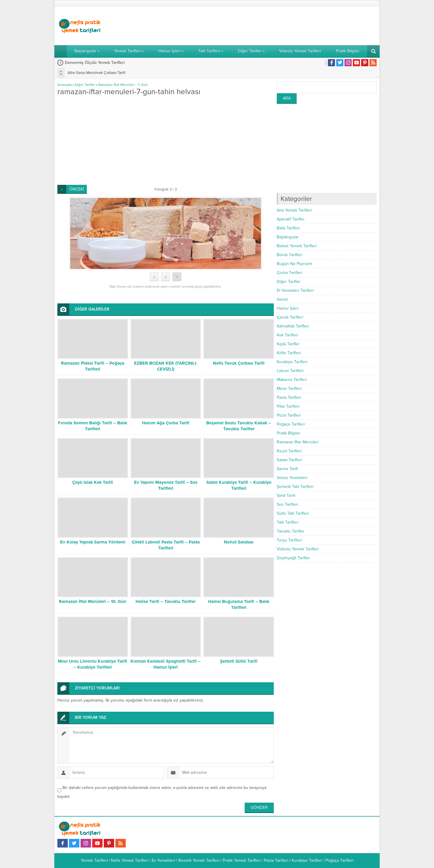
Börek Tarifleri (290, 255)
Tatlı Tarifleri (288, 522)
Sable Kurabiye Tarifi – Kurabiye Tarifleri (239, 485)
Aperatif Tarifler (291, 219)
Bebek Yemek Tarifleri (297, 246)
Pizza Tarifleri (289, 415)
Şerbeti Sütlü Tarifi (239, 661)
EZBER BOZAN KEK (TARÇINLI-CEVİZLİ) (166, 366)
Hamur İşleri (288, 308)
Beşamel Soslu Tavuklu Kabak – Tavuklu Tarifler (239, 426)
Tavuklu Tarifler (291, 531)
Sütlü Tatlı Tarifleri (293, 513)
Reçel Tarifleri (289, 451)
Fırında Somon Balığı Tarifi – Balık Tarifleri (93, 426)
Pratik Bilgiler (289, 433)
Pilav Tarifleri (288, 406)
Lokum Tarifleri (290, 371)
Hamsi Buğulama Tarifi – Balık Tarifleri (239, 604)
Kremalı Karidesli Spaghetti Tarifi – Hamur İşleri (166, 664)
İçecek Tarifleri (290, 317)
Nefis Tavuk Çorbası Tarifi (239, 363)
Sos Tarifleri (287, 504)
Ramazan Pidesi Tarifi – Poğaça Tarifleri (93, 366)
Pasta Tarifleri (289, 397)
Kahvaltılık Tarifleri (293, 326)
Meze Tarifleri (289, 389)
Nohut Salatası (239, 542)
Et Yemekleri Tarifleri (295, 290)
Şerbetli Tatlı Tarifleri (295, 487)
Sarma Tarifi (287, 469)
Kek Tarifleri (287, 335)
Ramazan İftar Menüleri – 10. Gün (93, 601)
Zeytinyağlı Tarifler (293, 558)
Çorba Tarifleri (290, 273)
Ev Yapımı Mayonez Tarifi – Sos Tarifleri (166, 485)
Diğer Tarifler (85, 85)
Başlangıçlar (288, 237)
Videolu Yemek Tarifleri (298, 549)
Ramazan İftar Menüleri (298, 442)
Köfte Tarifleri (289, 353)
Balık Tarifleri (288, 228)
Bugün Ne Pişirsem (294, 264)
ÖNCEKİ (77, 189)
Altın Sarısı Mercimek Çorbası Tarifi (96, 73)
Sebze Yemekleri (292, 478)
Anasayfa (65, 85)
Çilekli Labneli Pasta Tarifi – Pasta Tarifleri (166, 545)
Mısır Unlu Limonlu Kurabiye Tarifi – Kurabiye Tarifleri (93, 664)
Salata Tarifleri (289, 460)
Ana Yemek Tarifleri (294, 210)
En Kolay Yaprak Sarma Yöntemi (93, 542)
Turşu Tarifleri (289, 540)
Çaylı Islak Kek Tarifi (93, 482)
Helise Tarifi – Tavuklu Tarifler (166, 601)
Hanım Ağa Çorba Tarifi (166, 423)
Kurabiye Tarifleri (292, 362)
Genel (282, 299)
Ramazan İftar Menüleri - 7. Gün (123, 85)
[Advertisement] (268, 26)
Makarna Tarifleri (292, 380)
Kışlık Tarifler (288, 344)
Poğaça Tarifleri (291, 424)
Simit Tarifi (286, 496)
